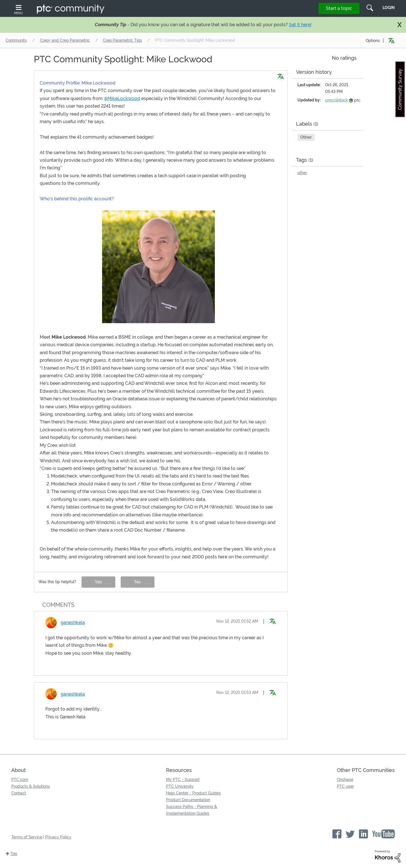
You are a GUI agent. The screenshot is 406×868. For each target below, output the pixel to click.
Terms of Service (27, 837)
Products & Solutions (31, 786)
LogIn (389, 8)
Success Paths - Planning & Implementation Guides (192, 810)
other (302, 173)
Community (16, 40)
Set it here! (300, 25)
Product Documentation (188, 800)
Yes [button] (98, 582)
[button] (158, 267)
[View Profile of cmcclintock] (337, 100)
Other (306, 137)
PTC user (345, 786)
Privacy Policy (58, 837)
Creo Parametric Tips (123, 40)
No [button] (138, 582)
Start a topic (339, 8)
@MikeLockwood (122, 98)
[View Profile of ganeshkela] (73, 622)
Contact (19, 793)
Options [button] (373, 41)
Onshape (345, 780)
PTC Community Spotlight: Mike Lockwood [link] (195, 40)
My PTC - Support (183, 780)
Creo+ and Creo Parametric (65, 40)
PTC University (180, 786)
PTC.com (20, 780)
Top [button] (14, 854)
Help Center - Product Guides (193, 793)
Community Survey (400, 89)
